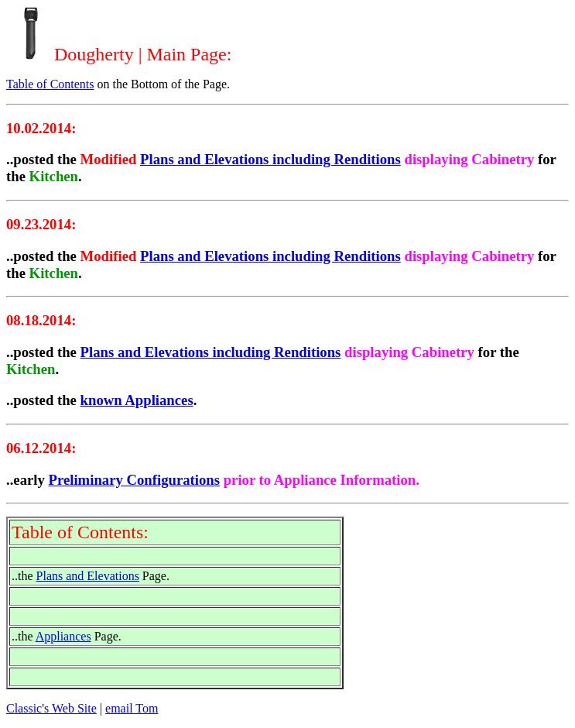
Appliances (63, 636)
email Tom (132, 708)
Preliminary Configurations (135, 480)
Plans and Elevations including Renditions (270, 159)
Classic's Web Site (51, 708)
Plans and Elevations (88, 576)
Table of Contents (50, 84)
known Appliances (137, 400)
